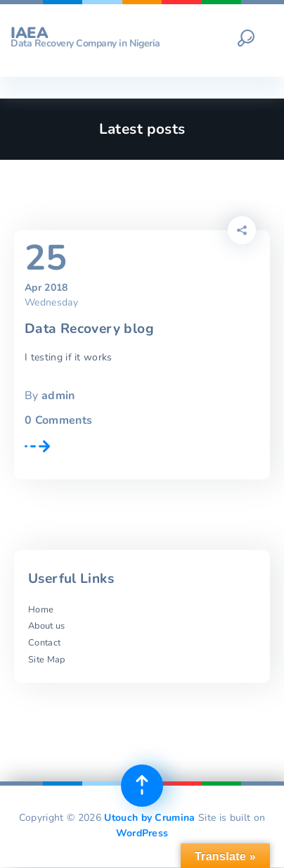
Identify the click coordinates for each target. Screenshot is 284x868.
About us (47, 626)
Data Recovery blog (89, 329)
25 (46, 258)
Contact (44, 643)
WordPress (142, 833)
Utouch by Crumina (149, 818)
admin (58, 396)
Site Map (47, 660)
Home (41, 610)
